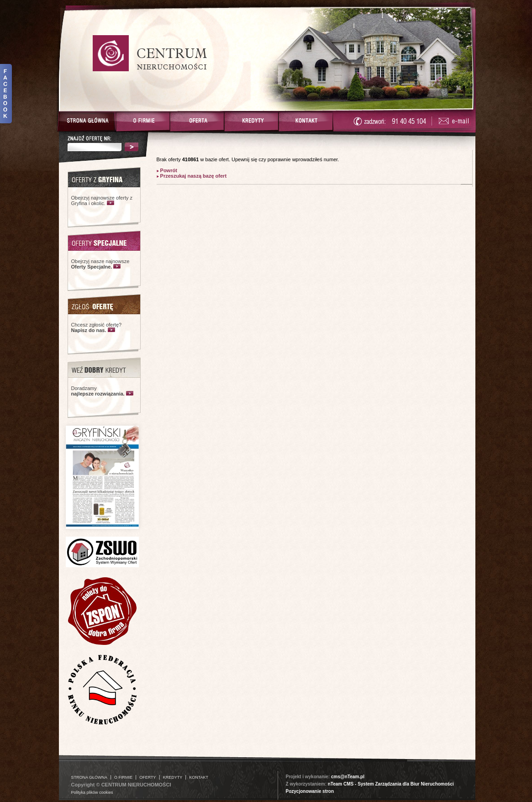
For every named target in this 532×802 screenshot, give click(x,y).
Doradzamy (98, 391)
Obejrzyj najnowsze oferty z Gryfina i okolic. (102, 200)
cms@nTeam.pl (348, 777)
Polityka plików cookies (92, 792)
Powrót (168, 170)
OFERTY (147, 777)
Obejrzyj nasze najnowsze (100, 264)
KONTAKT (199, 777)
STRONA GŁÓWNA (90, 777)
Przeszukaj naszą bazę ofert (193, 176)
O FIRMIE (123, 777)
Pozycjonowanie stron (310, 791)
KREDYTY (173, 777)
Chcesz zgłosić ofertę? (97, 327)
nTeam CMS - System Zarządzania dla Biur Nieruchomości (391, 784)
